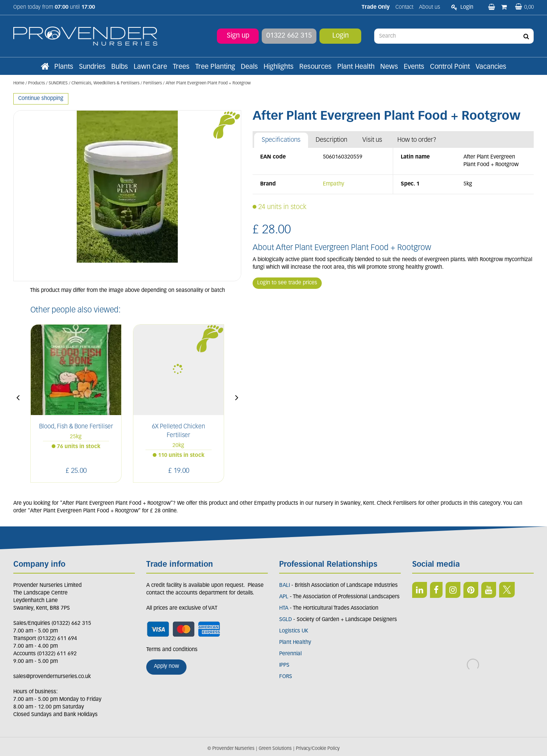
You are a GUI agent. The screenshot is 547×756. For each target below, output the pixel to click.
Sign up (238, 36)
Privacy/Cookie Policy (318, 749)
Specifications (281, 140)
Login (341, 36)
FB (436, 590)
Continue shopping (41, 99)
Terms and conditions (172, 650)
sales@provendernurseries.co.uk (52, 677)
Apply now (166, 666)
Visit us (372, 140)
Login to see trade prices (287, 283)
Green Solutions (275, 749)
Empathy (334, 184)
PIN (471, 590)
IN (453, 590)
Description (331, 140)
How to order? (417, 140)
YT (489, 590)
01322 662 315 (289, 36)
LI (420, 590)
